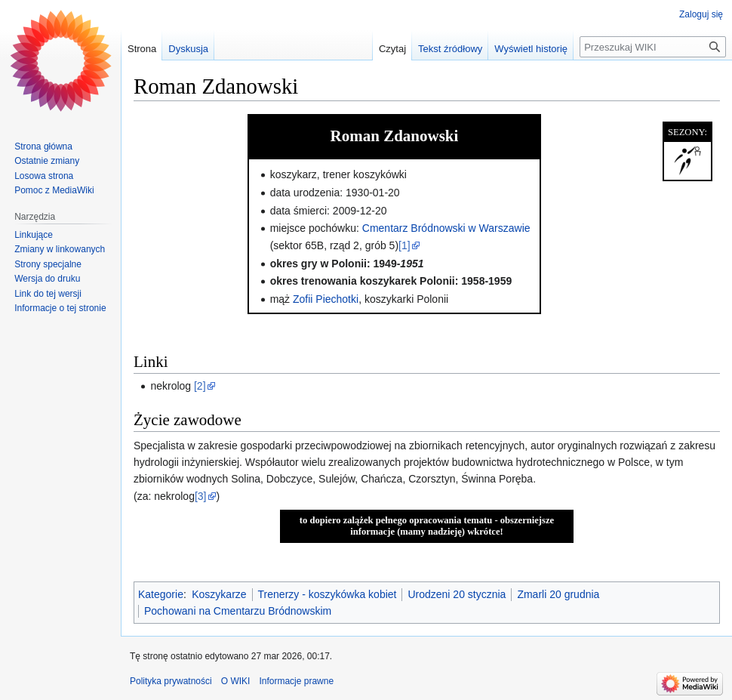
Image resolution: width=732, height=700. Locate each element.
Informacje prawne (296, 681)
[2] (200, 386)
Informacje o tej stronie (60, 308)
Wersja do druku (47, 279)
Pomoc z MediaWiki (54, 190)
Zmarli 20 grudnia (558, 594)
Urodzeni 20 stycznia (457, 594)
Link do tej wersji (48, 294)
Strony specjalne (48, 264)
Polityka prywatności (171, 681)
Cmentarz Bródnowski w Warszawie (446, 228)
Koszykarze (219, 594)
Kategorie (161, 594)
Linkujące (34, 235)
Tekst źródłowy (450, 49)
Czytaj (392, 49)
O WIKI (236, 681)
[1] (404, 245)
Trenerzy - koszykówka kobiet (328, 594)
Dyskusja (188, 49)
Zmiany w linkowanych (60, 249)
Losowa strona (44, 176)
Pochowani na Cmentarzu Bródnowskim (238, 611)
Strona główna (43, 146)
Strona (142, 49)
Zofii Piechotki (326, 299)
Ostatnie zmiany (47, 161)
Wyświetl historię (531, 49)
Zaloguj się (701, 14)
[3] (201, 496)
